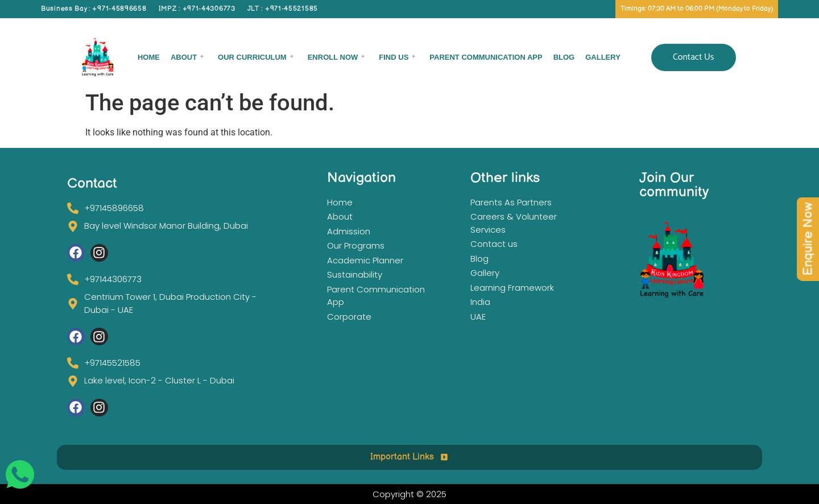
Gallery (603, 57)
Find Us (397, 57)
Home (149, 57)
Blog (564, 57)
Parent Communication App (486, 57)
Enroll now (336, 57)
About (187, 57)
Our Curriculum (256, 57)
